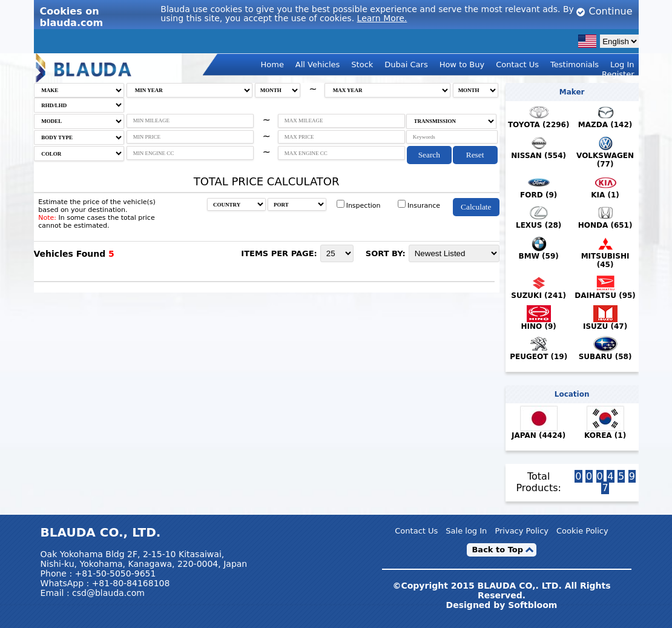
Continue (604, 11)
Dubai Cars (406, 64)
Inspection (359, 206)
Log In (622, 64)
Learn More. (382, 18)
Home (272, 64)
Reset (475, 155)
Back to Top (497, 550)
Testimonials (575, 64)
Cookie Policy (582, 531)
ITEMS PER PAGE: (279, 253)
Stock (362, 64)
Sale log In (466, 531)
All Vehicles (318, 64)
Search (429, 155)
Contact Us (517, 64)
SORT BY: (386, 253)
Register (618, 74)
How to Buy (462, 64)
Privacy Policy (522, 531)
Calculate (476, 207)
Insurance (419, 206)
